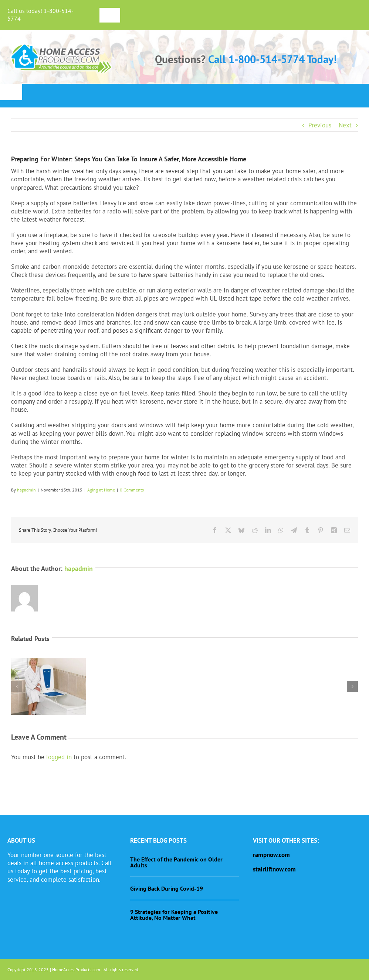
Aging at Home (101, 490)
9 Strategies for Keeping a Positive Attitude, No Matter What (174, 915)
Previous (320, 125)
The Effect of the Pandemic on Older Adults (176, 862)
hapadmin (26, 490)
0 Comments (132, 490)
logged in (59, 757)
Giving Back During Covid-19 (167, 888)
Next (345, 125)
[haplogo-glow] (62, 44)
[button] (17, 686)
